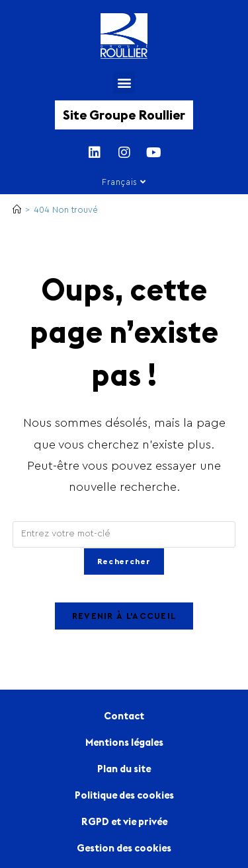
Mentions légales (124, 742)
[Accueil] (17, 210)
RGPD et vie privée (124, 821)
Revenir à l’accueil (124, 616)
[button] (124, 83)
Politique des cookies (124, 795)
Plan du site (124, 769)
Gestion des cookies (124, 848)
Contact (124, 716)
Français (124, 182)
